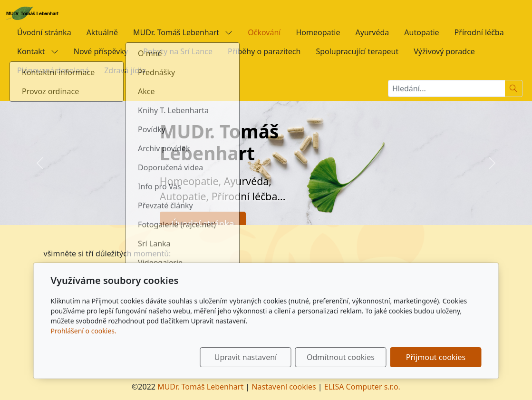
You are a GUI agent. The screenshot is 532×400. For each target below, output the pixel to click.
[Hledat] (514, 88)
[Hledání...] (446, 88)
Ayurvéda (372, 32)
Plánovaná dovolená (53, 70)
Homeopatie (318, 32)
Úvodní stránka (44, 32)
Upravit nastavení (246, 357)
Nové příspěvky (101, 51)
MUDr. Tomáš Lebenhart (183, 32)
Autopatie (421, 32)
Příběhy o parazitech (264, 51)
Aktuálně (102, 32)
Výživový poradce (444, 51)
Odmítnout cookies (341, 357)
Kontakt (38, 51)
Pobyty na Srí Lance (178, 51)
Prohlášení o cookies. (84, 331)
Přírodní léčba (479, 32)
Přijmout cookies (436, 357)
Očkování (264, 32)
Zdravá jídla (125, 70)
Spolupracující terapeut (357, 51)
